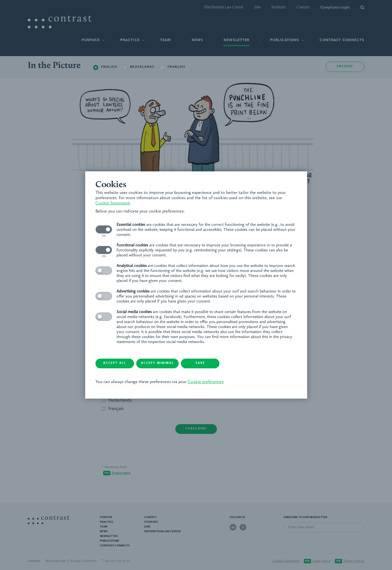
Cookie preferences (206, 382)
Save (206, 363)
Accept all (117, 363)
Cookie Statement (113, 203)
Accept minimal (161, 363)
